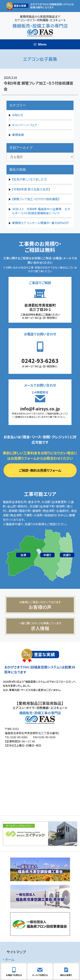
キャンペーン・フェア (25, 125)
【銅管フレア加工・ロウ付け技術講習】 (36, 199)
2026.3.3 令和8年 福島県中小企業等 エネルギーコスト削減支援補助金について (41, 211)
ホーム (10, 959)
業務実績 (18, 135)
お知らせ (18, 115)
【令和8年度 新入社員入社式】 (31, 189)
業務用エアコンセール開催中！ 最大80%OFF (41, 223)
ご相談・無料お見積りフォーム (40, 470)
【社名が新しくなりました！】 (29, 179)
